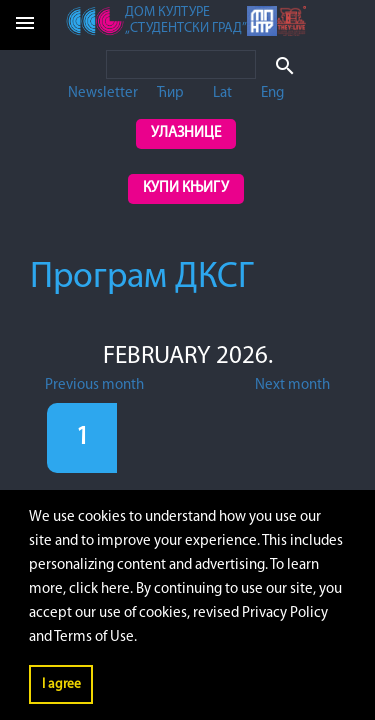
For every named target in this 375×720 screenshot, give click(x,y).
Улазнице (186, 133)
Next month (292, 385)
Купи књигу (186, 188)
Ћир (170, 93)
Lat (222, 93)
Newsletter (103, 93)
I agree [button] (61, 684)
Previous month (94, 385)
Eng (272, 93)
